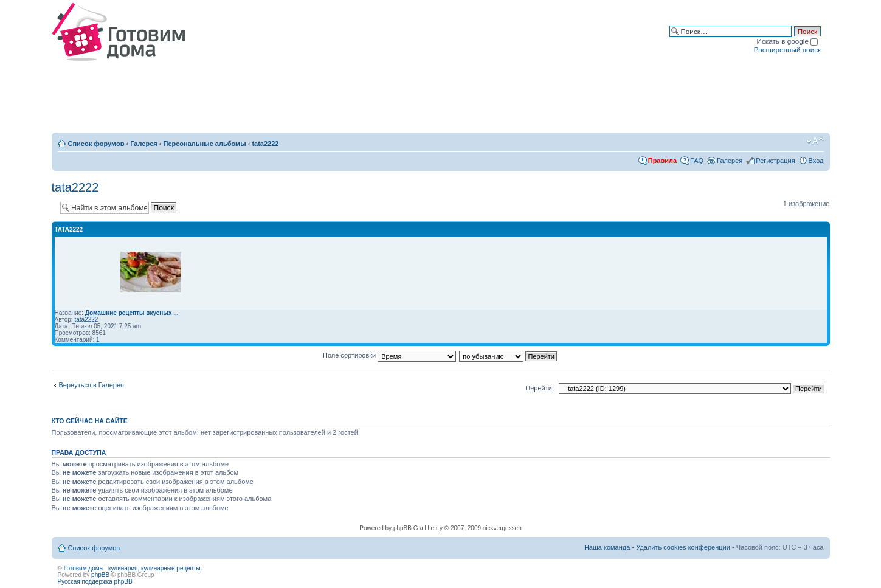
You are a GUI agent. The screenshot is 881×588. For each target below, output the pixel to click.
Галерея (143, 144)
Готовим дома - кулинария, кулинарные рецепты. (133, 568)
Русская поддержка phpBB (95, 582)
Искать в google (788, 41)
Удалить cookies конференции (683, 547)
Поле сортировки (389, 355)
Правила (662, 161)
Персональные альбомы (205, 144)
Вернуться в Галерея (92, 385)
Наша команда (607, 547)
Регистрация (775, 161)
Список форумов (96, 144)
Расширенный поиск (787, 50)
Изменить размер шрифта (815, 141)
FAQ (697, 161)
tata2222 (265, 144)
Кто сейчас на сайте (90, 421)
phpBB (100, 575)
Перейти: (540, 388)
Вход (816, 161)
